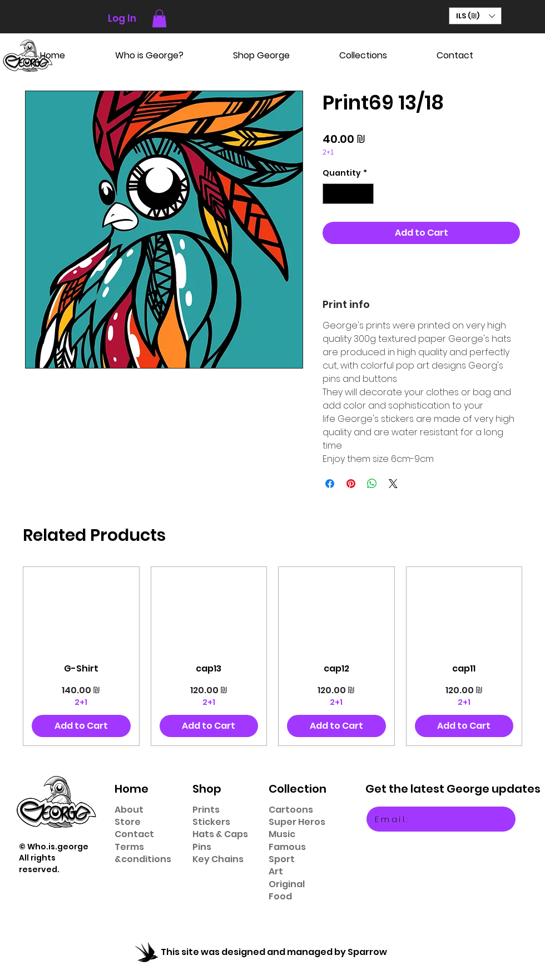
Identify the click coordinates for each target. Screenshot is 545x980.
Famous (287, 847)
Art (276, 871)
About (129, 810)
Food (280, 896)
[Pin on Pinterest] (351, 484)
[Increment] (365, 194)
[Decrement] (331, 194)
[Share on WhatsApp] (372, 484)
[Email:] (441, 819)
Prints (206, 810)
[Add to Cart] (81, 726)
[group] (272, 656)
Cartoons (291, 810)
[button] (159, 18)
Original (287, 884)
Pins (202, 847)
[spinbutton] (348, 194)
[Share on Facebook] (330, 484)
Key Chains (218, 859)
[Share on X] (393, 484)
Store (128, 822)
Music (282, 834)
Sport (282, 859)
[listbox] (475, 16)
